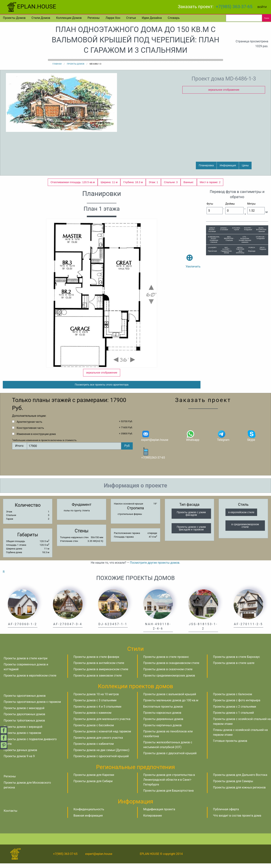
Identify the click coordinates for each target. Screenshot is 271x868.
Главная (57, 64)
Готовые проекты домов (230, 745)
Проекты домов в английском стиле (99, 668)
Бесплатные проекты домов (163, 711)
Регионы (94, 18)
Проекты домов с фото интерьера (237, 705)
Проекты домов (14, 18)
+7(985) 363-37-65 (234, 7)
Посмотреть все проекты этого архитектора (102, 389)
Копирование (153, 820)
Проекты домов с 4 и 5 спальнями (97, 711)
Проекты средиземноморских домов (169, 680)
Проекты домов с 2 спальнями (235, 711)
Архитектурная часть (29, 426)
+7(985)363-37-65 (153, 458)
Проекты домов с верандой (23, 731)
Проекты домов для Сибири (93, 786)
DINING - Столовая (224, 229)
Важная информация (88, 820)
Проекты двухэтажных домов (24, 719)
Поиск (267, 18)
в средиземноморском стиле (245, 530)
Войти (262, 7)
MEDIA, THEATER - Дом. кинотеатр (240, 250)
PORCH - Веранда (252, 249)
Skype (252, 440)
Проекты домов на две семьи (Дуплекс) (101, 755)
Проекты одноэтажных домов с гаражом (32, 706)
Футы (210, 204)
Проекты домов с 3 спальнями (95, 705)
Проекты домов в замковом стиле (98, 680)
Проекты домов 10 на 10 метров (96, 699)
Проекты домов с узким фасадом (191, 518)
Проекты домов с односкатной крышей (101, 761)
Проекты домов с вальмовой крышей (170, 699)
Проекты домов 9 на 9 (19, 761)
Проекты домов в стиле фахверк (96, 661)
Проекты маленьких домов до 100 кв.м (171, 705)
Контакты (10, 815)
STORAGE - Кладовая (261, 238)
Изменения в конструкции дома (36, 439)
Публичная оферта (226, 814)
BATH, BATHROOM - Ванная (261, 230)
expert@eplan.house (155, 440)
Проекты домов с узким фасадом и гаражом (191, 533)
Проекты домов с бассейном (94, 730)
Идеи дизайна (152, 18)
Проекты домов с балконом (233, 699)
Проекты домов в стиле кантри (26, 663)
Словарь (174, 18)
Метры (251, 204)
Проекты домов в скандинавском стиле (171, 668)
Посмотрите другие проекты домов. (155, 567)
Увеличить (193, 256)
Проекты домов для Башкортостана (168, 795)
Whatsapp (193, 440)
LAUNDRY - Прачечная (213, 249)
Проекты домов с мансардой (24, 713)
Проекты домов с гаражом (22, 737)
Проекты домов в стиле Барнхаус (236, 661)
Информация (228, 165)
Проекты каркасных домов (162, 717)
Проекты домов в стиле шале (234, 668)
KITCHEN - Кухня (236, 229)
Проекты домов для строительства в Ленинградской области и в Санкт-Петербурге (169, 784)
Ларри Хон (113, 18)
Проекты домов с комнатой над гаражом (102, 736)
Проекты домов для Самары (233, 786)
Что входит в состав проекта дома (237, 820)
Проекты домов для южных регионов (239, 792)
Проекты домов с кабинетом (94, 748)
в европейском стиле (241, 517)
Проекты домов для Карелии (94, 779)
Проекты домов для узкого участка (98, 742)
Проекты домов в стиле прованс (166, 661)
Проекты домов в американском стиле (101, 674)
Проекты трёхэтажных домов (24, 725)
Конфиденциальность (89, 814)
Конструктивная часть (30, 433)
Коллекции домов (69, 18)
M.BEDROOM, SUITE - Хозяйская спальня (214, 239)
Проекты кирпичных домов (162, 730)
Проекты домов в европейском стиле (30, 680)
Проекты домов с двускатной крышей (170, 758)
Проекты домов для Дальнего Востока (240, 779)
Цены (245, 165)
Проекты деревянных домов (163, 724)
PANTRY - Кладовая (248, 229)
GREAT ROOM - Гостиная (212, 230)
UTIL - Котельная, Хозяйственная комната (245, 239)
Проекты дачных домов (20, 755)
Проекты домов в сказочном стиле (168, 674)
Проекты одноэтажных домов (25, 700)
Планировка (206, 165)
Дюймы (230, 204)
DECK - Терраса (263, 248)
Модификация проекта (159, 814)
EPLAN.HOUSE (31, 6)
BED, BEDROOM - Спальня (229, 238)
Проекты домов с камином (92, 717)
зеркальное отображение (224, 90)
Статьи (131, 18)
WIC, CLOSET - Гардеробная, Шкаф (226, 250)
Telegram (223, 440)
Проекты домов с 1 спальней (233, 717)
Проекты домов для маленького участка (102, 724)
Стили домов (41, 18)
